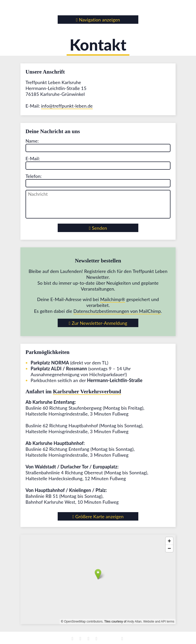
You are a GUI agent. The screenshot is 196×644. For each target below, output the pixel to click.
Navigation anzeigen (98, 20)
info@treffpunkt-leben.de (67, 106)
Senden (98, 228)
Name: (32, 141)
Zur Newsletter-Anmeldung (98, 323)
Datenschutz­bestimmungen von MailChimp (117, 311)
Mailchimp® (113, 299)
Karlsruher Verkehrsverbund (87, 392)
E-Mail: (33, 158)
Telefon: (34, 176)
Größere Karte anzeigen (98, 516)
